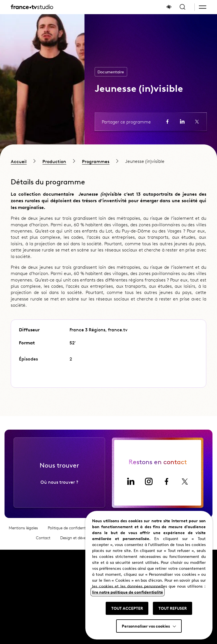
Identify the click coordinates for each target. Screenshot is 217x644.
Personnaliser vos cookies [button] (146, 626)
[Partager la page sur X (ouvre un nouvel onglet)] (197, 121)
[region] (108, 161)
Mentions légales (23, 530)
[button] (203, 7)
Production (54, 161)
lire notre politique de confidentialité (128, 592)
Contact (43, 540)
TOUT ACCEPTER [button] (127, 608)
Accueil (19, 161)
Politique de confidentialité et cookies (80, 530)
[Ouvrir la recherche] (183, 7)
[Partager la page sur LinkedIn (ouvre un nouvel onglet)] (182, 121)
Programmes (96, 161)
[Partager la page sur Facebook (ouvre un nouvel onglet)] (168, 121)
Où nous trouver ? (59, 484)
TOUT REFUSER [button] (173, 608)
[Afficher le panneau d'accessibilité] (169, 7)
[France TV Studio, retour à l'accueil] (32, 7)
